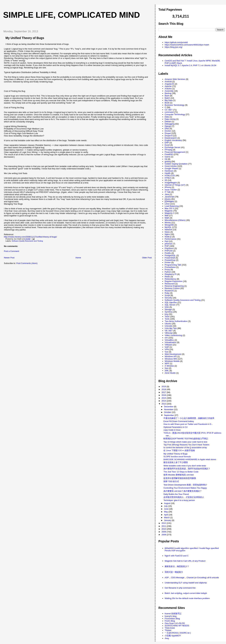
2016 (164, 395)
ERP (167, 143)
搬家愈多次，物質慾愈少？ (177, 566)
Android (168, 82)
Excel (167, 145)
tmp (166, 314)
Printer (168, 262)
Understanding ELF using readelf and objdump (186, 583)
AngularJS (169, 84)
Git (166, 159)
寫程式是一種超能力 (174, 572)
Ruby (167, 293)
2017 (164, 392)
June (167, 509)
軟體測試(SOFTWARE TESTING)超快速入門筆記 (186, 439)
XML (167, 371)
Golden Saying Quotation (176, 164)
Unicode (168, 326)
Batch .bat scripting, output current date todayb (186, 593)
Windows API (171, 356)
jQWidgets (169, 201)
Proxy (167, 270)
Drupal (168, 133)
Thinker (168, 630)
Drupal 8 (169, 136)
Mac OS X (169, 208)
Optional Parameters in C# (175, 427)
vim (166, 338)
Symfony (169, 312)
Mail (167, 215)
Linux (167, 204)
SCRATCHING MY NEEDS (177, 626)
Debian (168, 121)
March (167, 518)
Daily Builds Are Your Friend (176, 494)
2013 (164, 404)
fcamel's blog (171, 616)
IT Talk (168, 192)
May (166, 512)
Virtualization (170, 342)
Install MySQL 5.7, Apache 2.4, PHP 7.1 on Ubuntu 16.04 (190, 65)
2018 (164, 389)
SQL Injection (171, 302)
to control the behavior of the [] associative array (185, 447)
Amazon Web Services (175, 79)
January (168, 520)
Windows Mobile (172, 361)
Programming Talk (173, 265)
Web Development (173, 354)
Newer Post (9, 258)
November (169, 409)
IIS (166, 180)
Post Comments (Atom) (27, 263)
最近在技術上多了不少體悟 (176, 462)
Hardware (169, 171)
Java (167, 194)
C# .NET (169, 110)
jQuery (168, 199)
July (166, 506)
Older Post (147, 258)
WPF (167, 364)
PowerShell (170, 258)
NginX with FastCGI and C (177, 556)
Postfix (168, 253)
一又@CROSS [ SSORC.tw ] (178, 633)
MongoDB (169, 225)
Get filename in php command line (180, 588)
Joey (167, 638)
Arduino (168, 89)
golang (168, 161)
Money (168, 223)
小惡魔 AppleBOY (173, 636)
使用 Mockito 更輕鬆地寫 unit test (178, 475)
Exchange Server (173, 147)
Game (167, 157)
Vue (166, 352)
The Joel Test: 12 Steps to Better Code (181, 472)
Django (168, 126)
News (167, 232)
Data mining (170, 119)
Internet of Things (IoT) (175, 185)
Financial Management (175, 152)
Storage (168, 309)
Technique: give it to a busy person (179, 500)
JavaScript (169, 197)
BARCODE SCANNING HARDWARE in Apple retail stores (190, 459)
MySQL (168, 227)
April (166, 515)
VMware (168, 345)
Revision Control (172, 288)
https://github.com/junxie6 (176, 42)
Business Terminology (175, 105)
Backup (168, 93)
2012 (164, 523)
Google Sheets (171, 168)
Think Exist (170, 628)
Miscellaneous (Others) (175, 220)
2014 (164, 401)
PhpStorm (169, 248)
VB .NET (169, 331)
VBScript (169, 333)
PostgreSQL (170, 255)
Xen (166, 368)
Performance (170, 239)
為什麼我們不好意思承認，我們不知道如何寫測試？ (187, 469)
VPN (167, 349)
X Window (169, 366)
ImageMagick (171, 183)
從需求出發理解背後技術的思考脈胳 (180, 478)
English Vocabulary (173, 140)
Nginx (167, 234)
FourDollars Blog (172, 619)
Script (167, 295)
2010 (164, 529)
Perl (166, 241)
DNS (167, 129)
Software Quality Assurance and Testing (27, 241)
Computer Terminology (175, 114)
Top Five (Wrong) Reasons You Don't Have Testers (186, 445)
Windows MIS (171, 359)
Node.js (168, 237)
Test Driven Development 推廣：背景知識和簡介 (185, 485)
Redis (167, 277)
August (168, 503)
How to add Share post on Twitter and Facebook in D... (188, 424)
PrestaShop (170, 260)
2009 (164, 532)
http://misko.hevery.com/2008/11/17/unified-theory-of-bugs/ (30, 237)
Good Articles (171, 166)
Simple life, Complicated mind (71, 15)
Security (168, 298)
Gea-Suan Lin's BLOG (175, 623)
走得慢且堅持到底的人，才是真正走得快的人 (184, 497)
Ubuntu (168, 324)
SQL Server (170, 305)
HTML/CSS (170, 176)
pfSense (168, 244)
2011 (164, 526)
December (169, 407)
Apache (168, 86)
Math (167, 218)
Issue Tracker (171, 190)
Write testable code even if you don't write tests (185, 466)
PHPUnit (169, 251)
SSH (167, 307)
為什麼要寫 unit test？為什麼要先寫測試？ (183, 491)
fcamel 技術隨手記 (173, 614)
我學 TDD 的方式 (171, 481)
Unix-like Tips (171, 328)
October (168, 412)
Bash (167, 96)
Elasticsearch (171, 138)
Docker (168, 131)
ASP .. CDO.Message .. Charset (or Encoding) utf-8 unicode (192, 578)
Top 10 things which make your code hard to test (185, 442)
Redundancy (170, 279)
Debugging (170, 124)
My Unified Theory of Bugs (25, 38)
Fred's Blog (170, 621)
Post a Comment (11, 251)
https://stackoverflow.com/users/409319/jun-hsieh (187, 45)
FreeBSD (169, 154)
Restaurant (170, 284)
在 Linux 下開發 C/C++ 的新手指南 (179, 450)
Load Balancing (172, 206)
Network (168, 230)
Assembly (169, 91)
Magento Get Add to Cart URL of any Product (185, 561)
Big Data (169, 100)
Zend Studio (170, 373)
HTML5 (168, 178)
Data (167, 117)
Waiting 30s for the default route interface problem (187, 598)
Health (168, 173)
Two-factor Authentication (176, 321)
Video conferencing (173, 335)
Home (78, 258)
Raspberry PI (171, 274)
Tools (167, 319)
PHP (167, 246)
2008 (164, 535)
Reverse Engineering (174, 286)
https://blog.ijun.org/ (174, 47)
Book (167, 103)
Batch (167, 98)
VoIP (167, 347)
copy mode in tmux (172, 430)
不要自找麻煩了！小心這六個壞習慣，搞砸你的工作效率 (189, 418)
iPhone (168, 187)
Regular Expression (174, 281)
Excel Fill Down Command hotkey (179, 421)
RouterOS (169, 291)
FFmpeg (168, 150)
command (169, 112)
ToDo (167, 317)
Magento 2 (169, 213)
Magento (169, 211)
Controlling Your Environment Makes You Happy (185, 488)
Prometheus (170, 267)
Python (168, 272)
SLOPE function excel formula (177, 457)
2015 (164, 398)
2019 (164, 387)
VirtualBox (169, 340)
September (169, 415)
